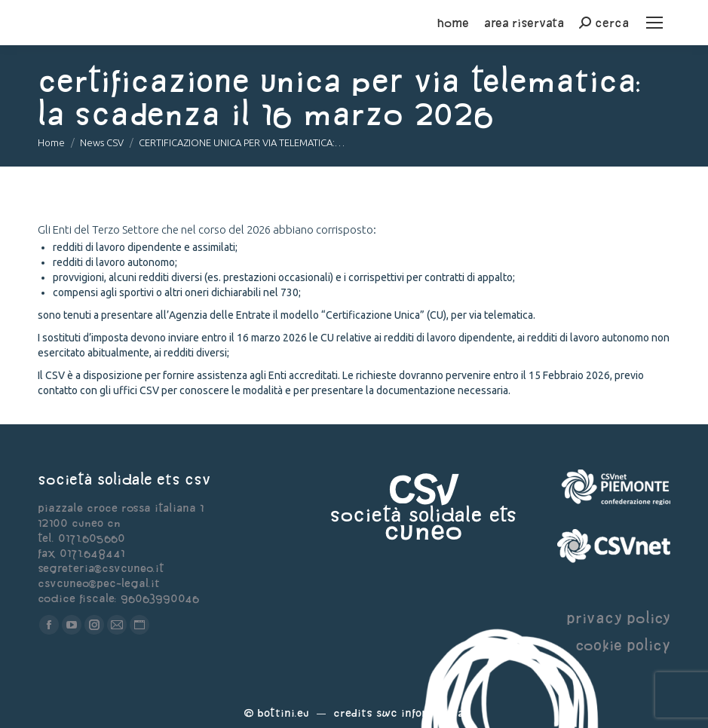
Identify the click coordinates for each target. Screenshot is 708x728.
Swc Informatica (420, 713)
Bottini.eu (283, 713)
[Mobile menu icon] (654, 23)
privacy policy (618, 618)
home (453, 23)
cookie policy (623, 645)
